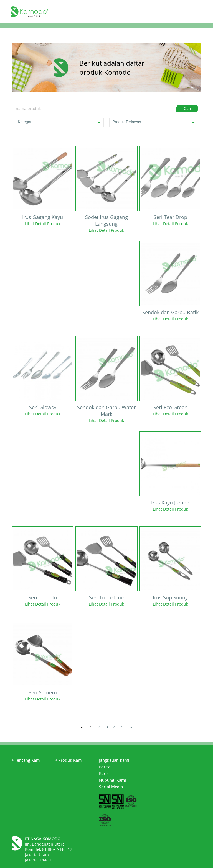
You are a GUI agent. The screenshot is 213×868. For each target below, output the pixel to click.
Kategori (59, 122)
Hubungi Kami (112, 780)
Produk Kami (69, 760)
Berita (105, 767)
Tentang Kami (26, 760)
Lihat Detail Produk (43, 224)
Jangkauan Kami (114, 760)
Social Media (111, 787)
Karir (104, 773)
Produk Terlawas (154, 122)
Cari (187, 109)
